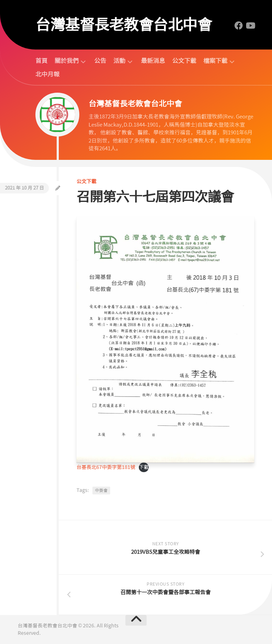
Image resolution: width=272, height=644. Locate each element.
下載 (144, 467)
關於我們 (67, 61)
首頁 (41, 61)
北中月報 (47, 74)
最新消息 (153, 61)
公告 (100, 61)
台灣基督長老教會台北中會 (124, 25)
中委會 (101, 491)
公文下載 (184, 61)
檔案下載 (215, 61)
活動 (119, 61)
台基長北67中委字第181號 (106, 467)
